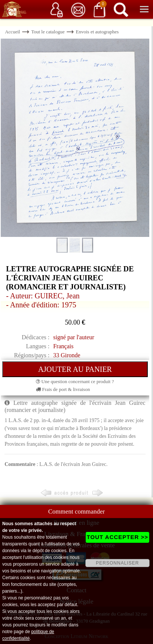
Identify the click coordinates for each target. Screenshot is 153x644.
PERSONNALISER (117, 563)
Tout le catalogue (48, 32)
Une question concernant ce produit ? (75, 381)
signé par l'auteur (74, 337)
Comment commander (77, 511)
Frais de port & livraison (63, 389)
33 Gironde (67, 355)
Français (63, 346)
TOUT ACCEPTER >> (117, 537)
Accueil (12, 32)
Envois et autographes (97, 32)
